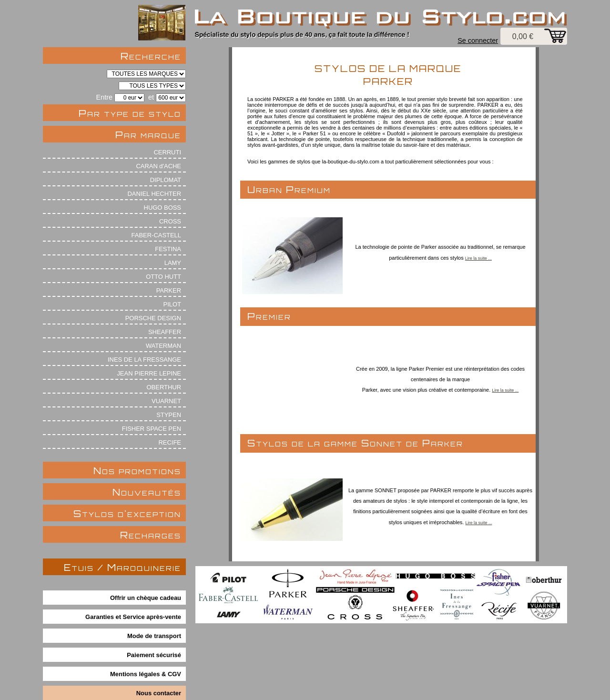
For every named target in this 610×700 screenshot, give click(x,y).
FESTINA (168, 249)
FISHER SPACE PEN (152, 429)
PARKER (169, 290)
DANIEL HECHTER (154, 194)
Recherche (151, 56)
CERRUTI (167, 152)
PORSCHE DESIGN (153, 318)
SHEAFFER (165, 332)
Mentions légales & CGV (146, 674)
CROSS (170, 221)
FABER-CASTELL (156, 235)
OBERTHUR (164, 387)
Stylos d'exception (127, 513)
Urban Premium (289, 189)
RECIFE (170, 442)
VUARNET (166, 401)
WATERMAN (163, 346)
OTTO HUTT (163, 277)
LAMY (173, 263)
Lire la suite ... (478, 258)
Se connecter (478, 41)
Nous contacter (159, 693)
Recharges (151, 535)
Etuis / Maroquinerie (122, 567)
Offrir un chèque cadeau (146, 598)
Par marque (148, 135)
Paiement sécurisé (154, 655)
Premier (269, 316)
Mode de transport (154, 636)
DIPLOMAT (166, 180)
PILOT (172, 304)
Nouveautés (147, 492)
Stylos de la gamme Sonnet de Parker (355, 443)
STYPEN (169, 415)
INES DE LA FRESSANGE (144, 360)
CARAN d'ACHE (158, 166)
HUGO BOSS (163, 208)
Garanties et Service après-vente (133, 617)
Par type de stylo (130, 113)
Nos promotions (137, 471)
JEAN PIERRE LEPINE (149, 373)
